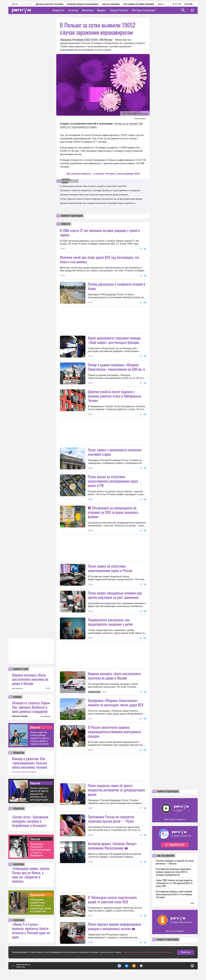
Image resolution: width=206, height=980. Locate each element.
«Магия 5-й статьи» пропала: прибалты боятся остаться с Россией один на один (31, 930)
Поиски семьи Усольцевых (83, 4)
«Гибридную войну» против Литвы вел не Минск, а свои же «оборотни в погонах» (31, 875)
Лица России (119, 10)
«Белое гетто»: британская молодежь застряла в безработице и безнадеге (30, 821)
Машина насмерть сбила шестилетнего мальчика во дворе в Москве (30, 679)
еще (192, 903)
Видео (101, 10)
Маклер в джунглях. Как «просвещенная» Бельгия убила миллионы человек (30, 763)
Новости (58, 10)
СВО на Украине (111, 4)
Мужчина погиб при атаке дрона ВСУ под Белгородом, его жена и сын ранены (99, 259)
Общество (35, 727)
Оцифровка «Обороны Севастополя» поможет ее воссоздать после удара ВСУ (116, 702)
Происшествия (37, 895)
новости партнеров (72, 216)
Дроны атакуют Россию (49, 4)
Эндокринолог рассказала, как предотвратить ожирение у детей (110, 622)
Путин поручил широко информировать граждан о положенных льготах (115, 926)
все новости (17, 688)
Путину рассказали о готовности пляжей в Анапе (117, 286)
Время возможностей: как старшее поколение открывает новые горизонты (98, 203)
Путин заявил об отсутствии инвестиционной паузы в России (110, 568)
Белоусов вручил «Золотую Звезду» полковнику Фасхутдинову (112, 846)
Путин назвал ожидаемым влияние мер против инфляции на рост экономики (115, 595)
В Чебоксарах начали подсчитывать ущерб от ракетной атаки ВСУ (94, 186)
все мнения (45, 716)
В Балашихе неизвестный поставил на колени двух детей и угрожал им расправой (41, 905)
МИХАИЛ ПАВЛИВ (20, 716)
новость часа (21, 669)
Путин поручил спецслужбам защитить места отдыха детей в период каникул (39, 738)
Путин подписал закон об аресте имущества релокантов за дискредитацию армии (39, 794)
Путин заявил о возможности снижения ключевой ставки (115, 452)
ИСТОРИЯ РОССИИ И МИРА (24, 772)
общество (19, 753)
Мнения (88, 10)
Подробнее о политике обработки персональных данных (147, 952)
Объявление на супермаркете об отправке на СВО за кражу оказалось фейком (113, 512)
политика (19, 864)
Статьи (73, 10)
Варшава (66, 40)
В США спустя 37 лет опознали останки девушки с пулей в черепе (100, 232)
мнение (17, 697)
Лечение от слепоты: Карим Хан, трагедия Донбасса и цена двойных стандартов (31, 707)
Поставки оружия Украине (139, 4)
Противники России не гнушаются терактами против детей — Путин (111, 819)
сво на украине (166, 856)
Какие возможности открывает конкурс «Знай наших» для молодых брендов (114, 340)
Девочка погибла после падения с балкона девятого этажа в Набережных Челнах (114, 396)
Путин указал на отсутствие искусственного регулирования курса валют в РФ (113, 481)
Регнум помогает (144, 10)
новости (66, 224)
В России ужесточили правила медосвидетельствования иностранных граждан (114, 732)
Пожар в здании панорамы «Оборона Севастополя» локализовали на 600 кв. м (116, 367)
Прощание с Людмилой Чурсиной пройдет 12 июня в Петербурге (41, 850)
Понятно (186, 952)
